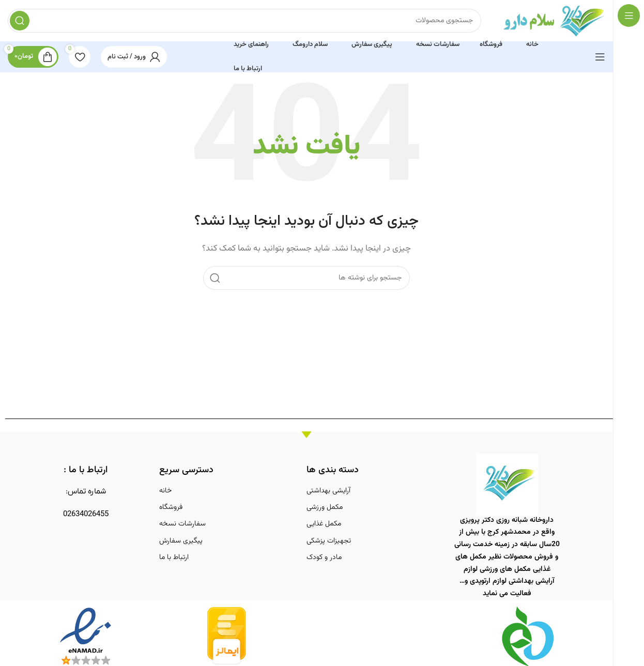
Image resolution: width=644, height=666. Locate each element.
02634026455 (86, 514)
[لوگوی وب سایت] (554, 21)
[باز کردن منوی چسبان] (600, 57)
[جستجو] (244, 21)
